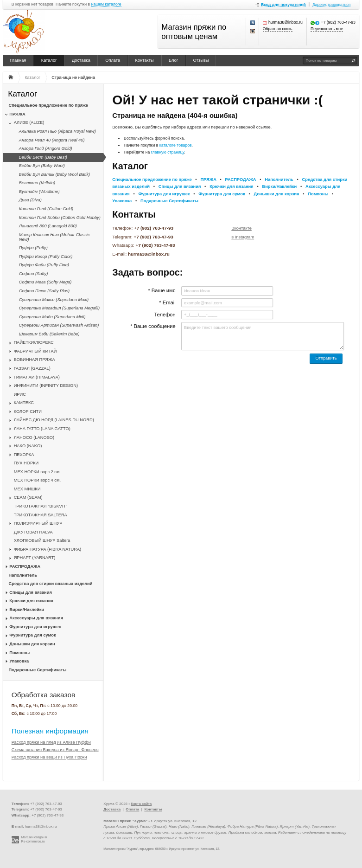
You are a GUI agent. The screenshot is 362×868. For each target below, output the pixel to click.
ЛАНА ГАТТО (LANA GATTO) (42, 429)
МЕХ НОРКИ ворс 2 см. (37, 472)
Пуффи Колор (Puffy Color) (46, 257)
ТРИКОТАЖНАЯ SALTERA (41, 515)
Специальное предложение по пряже (48, 105)
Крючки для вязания (31, 601)
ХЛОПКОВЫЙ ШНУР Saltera (42, 540)
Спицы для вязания (31, 592)
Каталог (49, 60)
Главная (18, 60)
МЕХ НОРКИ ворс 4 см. (37, 480)
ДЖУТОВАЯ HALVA (33, 532)
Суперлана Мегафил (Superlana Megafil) (59, 308)
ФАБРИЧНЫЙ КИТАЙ (35, 351)
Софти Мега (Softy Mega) (45, 282)
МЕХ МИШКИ (27, 489)
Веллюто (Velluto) (37, 183)
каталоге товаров (176, 145)
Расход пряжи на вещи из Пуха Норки (49, 757)
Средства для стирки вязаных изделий (51, 584)
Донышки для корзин (32, 644)
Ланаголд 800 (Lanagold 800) (48, 226)
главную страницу (168, 152)
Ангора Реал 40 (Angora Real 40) (52, 140)
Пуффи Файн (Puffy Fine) (44, 265)
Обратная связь (278, 29)
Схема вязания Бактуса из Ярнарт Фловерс (55, 750)
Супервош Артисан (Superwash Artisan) (59, 325)
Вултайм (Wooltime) (39, 192)
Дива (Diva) (30, 200)
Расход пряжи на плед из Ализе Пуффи (51, 742)
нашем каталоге (106, 4)
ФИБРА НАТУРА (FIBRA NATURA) (48, 549)
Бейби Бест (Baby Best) (43, 157)
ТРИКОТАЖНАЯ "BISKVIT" (41, 506)
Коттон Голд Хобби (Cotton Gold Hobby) (60, 218)
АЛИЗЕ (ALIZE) (29, 122)
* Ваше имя (162, 290)
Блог (173, 60)
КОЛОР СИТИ (28, 411)
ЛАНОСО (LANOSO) (34, 437)
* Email (167, 302)
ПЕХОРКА (24, 455)
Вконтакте (241, 228)
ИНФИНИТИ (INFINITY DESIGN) (46, 386)
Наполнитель (23, 575)
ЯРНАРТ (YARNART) (35, 558)
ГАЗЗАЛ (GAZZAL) (32, 368)
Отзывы (201, 60)
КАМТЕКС (24, 403)
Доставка (81, 60)
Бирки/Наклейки (27, 610)
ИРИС (20, 394)
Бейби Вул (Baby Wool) (42, 166)
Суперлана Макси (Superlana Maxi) (54, 300)
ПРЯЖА (17, 114)
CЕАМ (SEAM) (28, 497)
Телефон (165, 315)
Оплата (113, 60)
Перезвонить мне (327, 29)
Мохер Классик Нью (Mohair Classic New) (54, 237)
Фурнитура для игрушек (35, 627)
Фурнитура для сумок (32, 635)
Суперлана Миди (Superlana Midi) (52, 317)
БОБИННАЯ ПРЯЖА (35, 360)
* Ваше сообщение (153, 326)
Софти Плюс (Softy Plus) (44, 291)
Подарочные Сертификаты (38, 670)
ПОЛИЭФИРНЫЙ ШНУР (38, 523)
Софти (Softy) (34, 274)
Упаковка (19, 661)
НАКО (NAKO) (28, 446)
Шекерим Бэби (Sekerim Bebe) (49, 334)
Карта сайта (141, 804)
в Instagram (243, 237)
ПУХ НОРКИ (26, 463)
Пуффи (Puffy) (33, 248)
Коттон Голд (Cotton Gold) (46, 209)
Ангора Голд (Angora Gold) (46, 148)
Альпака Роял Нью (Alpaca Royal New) (57, 131)
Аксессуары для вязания (36, 618)
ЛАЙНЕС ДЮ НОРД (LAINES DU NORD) (54, 420)
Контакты (145, 60)
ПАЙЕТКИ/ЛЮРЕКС (34, 342)
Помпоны (19, 653)
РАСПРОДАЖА (25, 566)
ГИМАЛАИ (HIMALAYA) (37, 377)
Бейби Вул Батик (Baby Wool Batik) (54, 174)
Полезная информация (50, 731)
